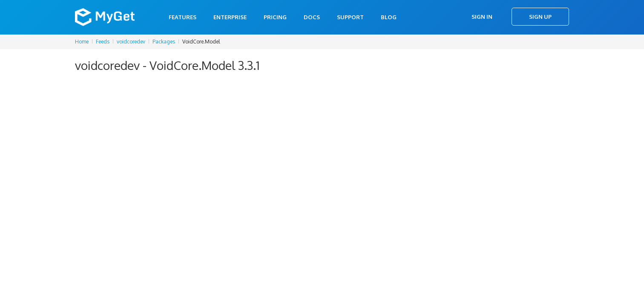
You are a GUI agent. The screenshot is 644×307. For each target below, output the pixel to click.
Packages (164, 42)
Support (350, 17)
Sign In (482, 17)
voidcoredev (131, 42)
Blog (389, 17)
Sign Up (540, 17)
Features (183, 17)
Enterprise (230, 17)
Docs (312, 17)
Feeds (103, 42)
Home (82, 42)
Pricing (275, 17)
